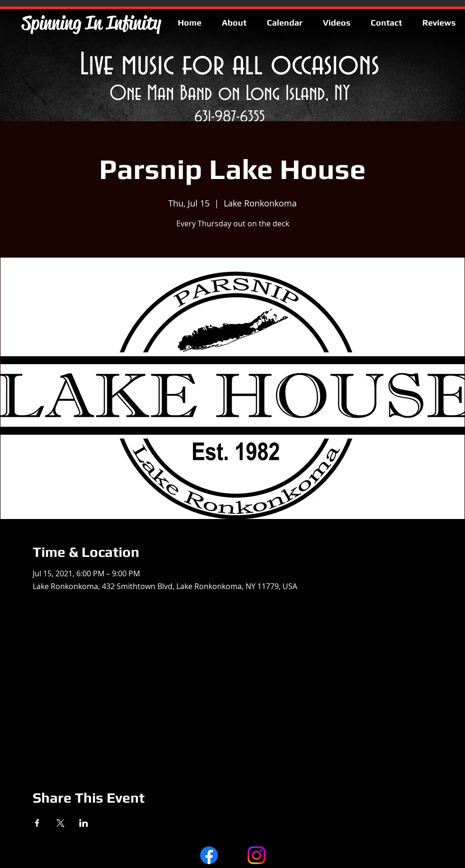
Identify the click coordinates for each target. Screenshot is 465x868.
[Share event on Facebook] (37, 823)
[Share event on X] (60, 823)
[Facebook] (209, 855)
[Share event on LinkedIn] (84, 823)
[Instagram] (256, 855)
